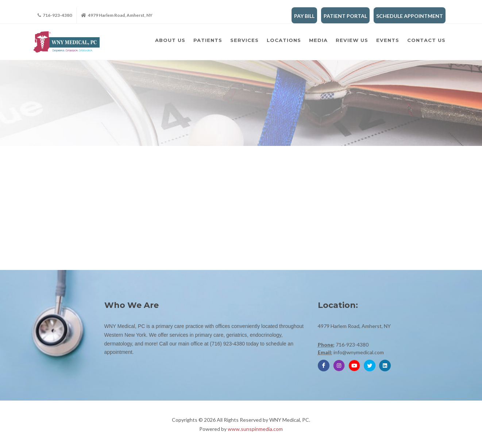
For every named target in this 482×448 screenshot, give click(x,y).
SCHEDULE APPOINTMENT (410, 16)
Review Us (352, 40)
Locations (284, 40)
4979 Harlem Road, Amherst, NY (117, 15)
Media (318, 40)
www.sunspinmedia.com (255, 429)
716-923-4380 (55, 15)
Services (244, 40)
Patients (208, 40)
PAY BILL (304, 16)
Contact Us (426, 40)
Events (388, 40)
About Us (170, 40)
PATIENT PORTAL (345, 16)
